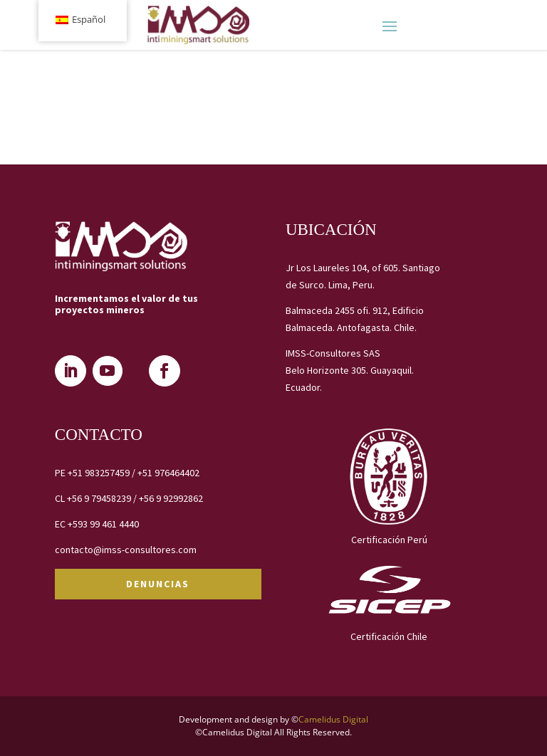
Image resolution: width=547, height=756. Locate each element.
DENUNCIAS (158, 584)
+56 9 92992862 (171, 498)
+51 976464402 (168, 473)
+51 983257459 (99, 473)
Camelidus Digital (333, 719)
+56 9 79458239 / (103, 498)
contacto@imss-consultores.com (126, 550)
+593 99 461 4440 (103, 524)
